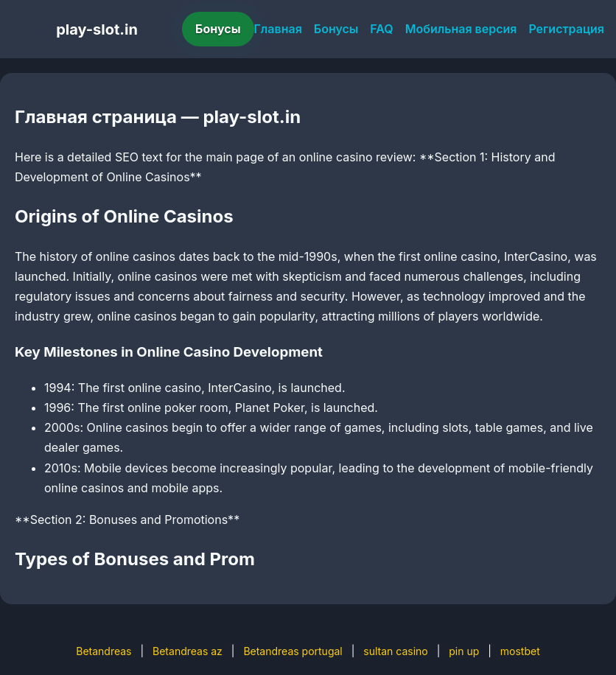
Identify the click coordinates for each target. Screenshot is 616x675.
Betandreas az (188, 651)
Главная (278, 29)
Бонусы (218, 29)
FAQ (381, 29)
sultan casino (395, 651)
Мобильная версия (461, 29)
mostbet (520, 651)
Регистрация (566, 29)
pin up (464, 651)
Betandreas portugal (293, 651)
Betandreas (104, 651)
